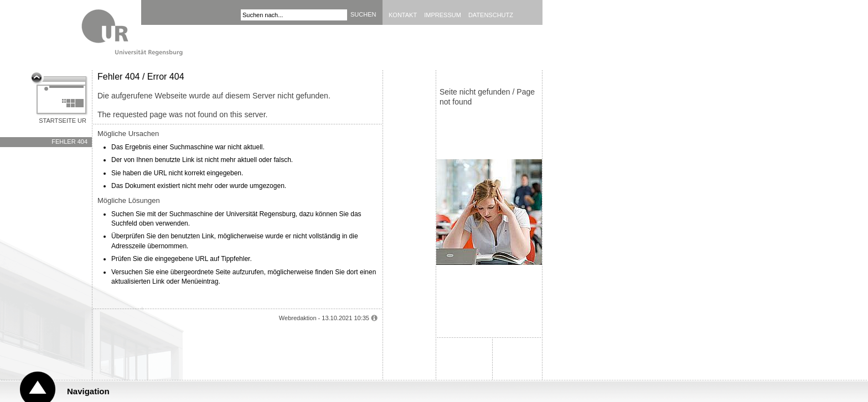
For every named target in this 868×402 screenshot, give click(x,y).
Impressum (443, 15)
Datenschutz (491, 15)
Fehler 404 (69, 142)
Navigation (88, 391)
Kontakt (403, 15)
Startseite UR (63, 121)
